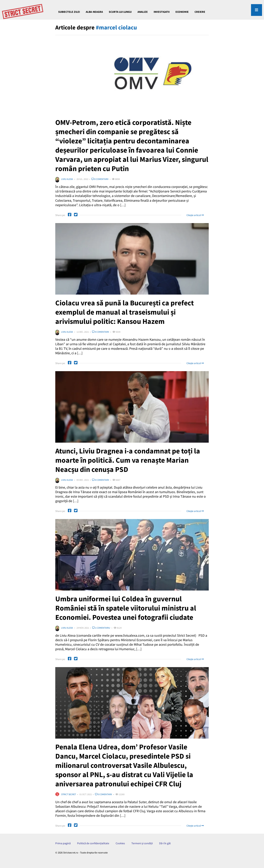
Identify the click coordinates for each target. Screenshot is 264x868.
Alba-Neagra (94, 12)
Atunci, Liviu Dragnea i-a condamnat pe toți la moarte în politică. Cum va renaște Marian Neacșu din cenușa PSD (130, 460)
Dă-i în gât (165, 843)
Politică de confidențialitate (93, 843)
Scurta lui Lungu (120, 12)
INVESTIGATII (162, 12)
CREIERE (200, 12)
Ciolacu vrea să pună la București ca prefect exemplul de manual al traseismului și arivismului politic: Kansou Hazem (127, 312)
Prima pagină (63, 843)
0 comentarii (100, 179)
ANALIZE (143, 12)
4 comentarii (101, 332)
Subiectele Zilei (69, 12)
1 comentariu (101, 628)
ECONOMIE (182, 12)
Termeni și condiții (142, 843)
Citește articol (195, 215)
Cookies (120, 843)
